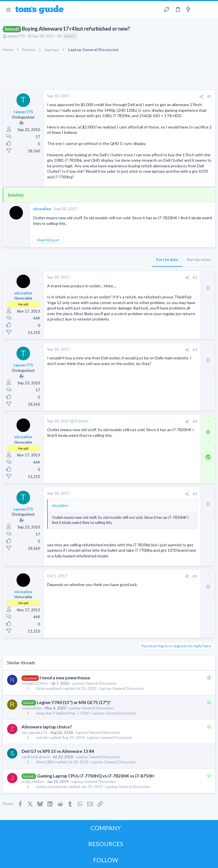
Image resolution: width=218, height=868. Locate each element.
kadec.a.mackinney (52, 787)
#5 (195, 494)
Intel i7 (70, 36)
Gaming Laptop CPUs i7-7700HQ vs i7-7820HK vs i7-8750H (95, 776)
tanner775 (16, 36)
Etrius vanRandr (49, 689)
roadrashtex (32, 708)
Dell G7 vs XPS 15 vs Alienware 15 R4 (58, 751)
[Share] (201, 97)
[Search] (210, 10)
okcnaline (42, 209)
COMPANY (106, 828)
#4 (195, 422)
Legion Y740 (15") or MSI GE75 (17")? (74, 702)
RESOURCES (106, 844)
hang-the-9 (46, 713)
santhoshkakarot (36, 757)
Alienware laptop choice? (47, 727)
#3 (195, 350)
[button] (8, 10)
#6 (195, 576)
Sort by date (167, 260)
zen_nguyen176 (34, 732)
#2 (195, 277)
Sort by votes (199, 260)
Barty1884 (45, 762)
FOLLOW (106, 860)
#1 (209, 96)
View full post (48, 240)
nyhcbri (42, 738)
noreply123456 (35, 683)
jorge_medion (33, 781)
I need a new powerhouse (65, 678)
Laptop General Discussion (94, 683)
